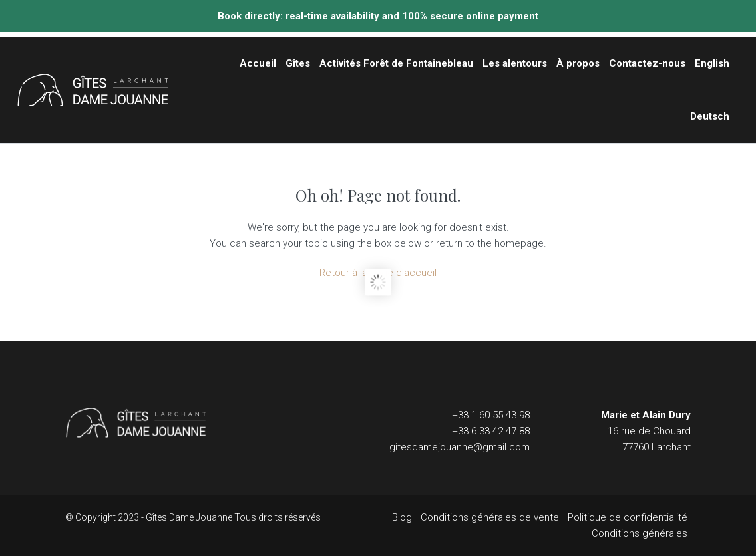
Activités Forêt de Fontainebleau (396, 63)
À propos (578, 63)
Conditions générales (640, 533)
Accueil (258, 63)
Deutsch (710, 116)
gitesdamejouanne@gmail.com (460, 447)
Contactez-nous (647, 63)
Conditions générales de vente (490, 517)
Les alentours (515, 63)
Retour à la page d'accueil (378, 273)
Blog (402, 517)
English (712, 63)
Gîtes (298, 63)
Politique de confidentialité (628, 517)
